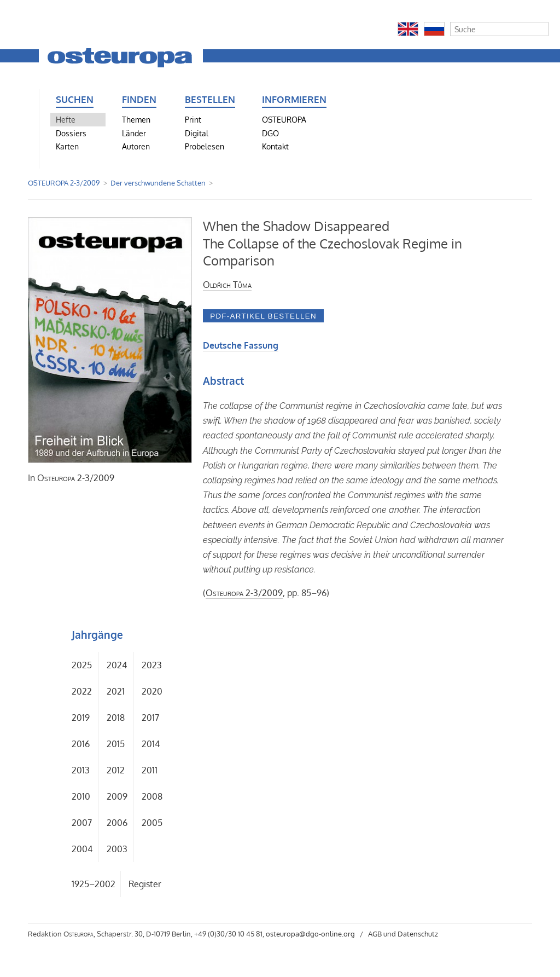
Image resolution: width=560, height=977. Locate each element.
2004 (82, 849)
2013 (81, 770)
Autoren (136, 146)
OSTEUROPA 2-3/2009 (64, 183)
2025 (82, 665)
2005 (152, 823)
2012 (116, 770)
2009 (117, 796)
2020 (152, 691)
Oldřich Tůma (227, 285)
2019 (81, 718)
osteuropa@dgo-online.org (310, 934)
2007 (82, 823)
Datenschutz (418, 934)
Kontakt (275, 146)
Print (193, 119)
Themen (136, 119)
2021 (116, 691)
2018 (116, 718)
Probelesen (205, 146)
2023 (152, 665)
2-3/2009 (76, 478)
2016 (81, 744)
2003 (117, 849)
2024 (117, 665)
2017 (150, 718)
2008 (152, 796)
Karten (67, 146)
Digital (197, 133)
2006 (117, 823)
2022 (82, 691)
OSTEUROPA (284, 119)
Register (145, 884)
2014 (151, 744)
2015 (116, 744)
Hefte (66, 119)
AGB (375, 934)
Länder (134, 133)
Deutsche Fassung (241, 345)
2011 (150, 770)
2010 (81, 796)
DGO (270, 133)
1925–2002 (94, 884)
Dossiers (71, 133)
